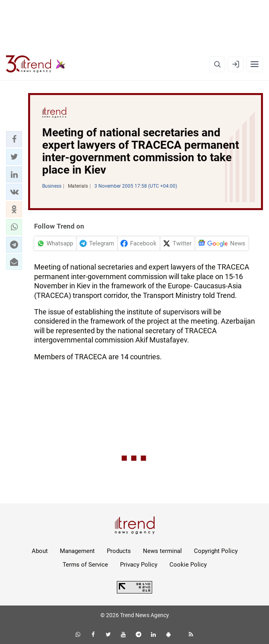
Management (77, 551)
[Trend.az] (36, 64)
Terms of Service (85, 565)
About (40, 551)
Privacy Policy (139, 565)
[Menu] (255, 64)
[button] (14, 139)
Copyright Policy (216, 551)
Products (119, 551)
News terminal (162, 551)
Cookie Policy (188, 565)
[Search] (217, 64)
